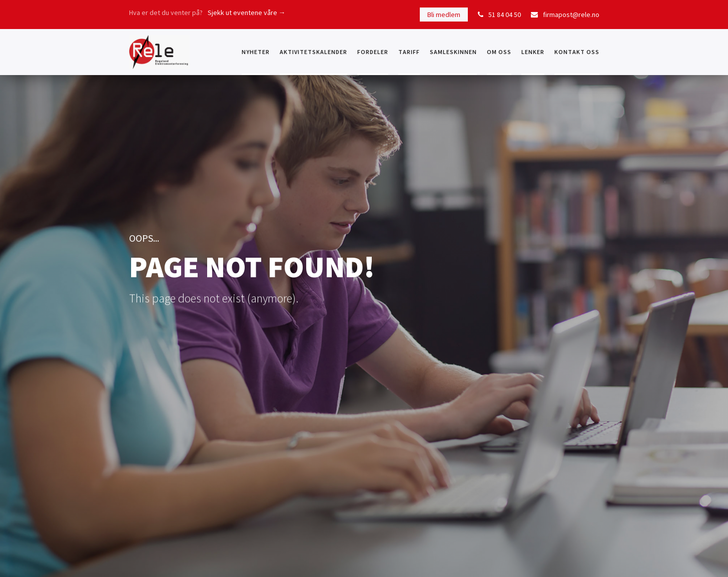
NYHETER (256, 52)
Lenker (533, 52)
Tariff (409, 52)
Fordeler (373, 52)
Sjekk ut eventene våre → (247, 13)
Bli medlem (444, 15)
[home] (159, 52)
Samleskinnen (453, 52)
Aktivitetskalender (313, 52)
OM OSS (499, 52)
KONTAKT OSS (577, 52)
